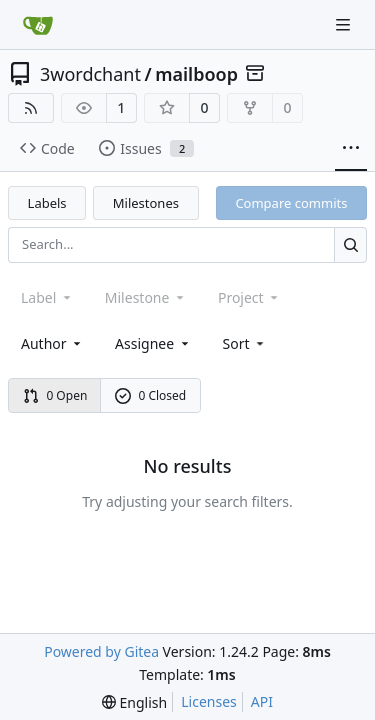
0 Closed (151, 395)
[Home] (38, 25)
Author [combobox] (52, 343)
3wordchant (90, 74)
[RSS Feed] (31, 108)
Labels (47, 203)
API (262, 701)
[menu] (245, 343)
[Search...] (350, 244)
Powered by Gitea (101, 651)
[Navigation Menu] (345, 24)
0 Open (55, 395)
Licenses (209, 701)
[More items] (351, 149)
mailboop (196, 74)
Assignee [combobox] (153, 343)
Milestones (146, 203)
